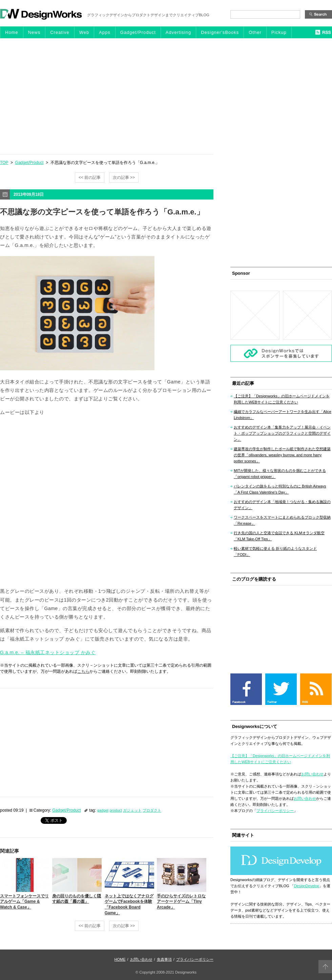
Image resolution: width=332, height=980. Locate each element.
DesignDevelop (307, 886)
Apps (105, 32)
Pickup (279, 32)
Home (12, 32)
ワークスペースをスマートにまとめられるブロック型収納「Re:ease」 (282, 520)
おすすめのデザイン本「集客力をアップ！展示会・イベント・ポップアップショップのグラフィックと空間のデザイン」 (282, 433)
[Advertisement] (166, 96)
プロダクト (152, 810)
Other (255, 32)
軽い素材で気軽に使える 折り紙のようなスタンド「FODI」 (275, 551)
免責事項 (164, 959)
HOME (120, 959)
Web (84, 32)
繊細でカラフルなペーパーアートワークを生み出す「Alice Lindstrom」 (283, 415)
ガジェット (132, 810)
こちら (83, 671)
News (34, 32)
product (116, 810)
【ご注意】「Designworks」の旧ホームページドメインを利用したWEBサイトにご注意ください (282, 399)
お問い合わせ (312, 774)
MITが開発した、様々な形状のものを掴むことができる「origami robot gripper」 (280, 474)
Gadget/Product (138, 32)
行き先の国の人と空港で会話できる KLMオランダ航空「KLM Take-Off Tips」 (279, 536)
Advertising (178, 32)
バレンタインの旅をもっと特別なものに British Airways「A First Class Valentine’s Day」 (280, 489)
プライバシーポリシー (275, 811)
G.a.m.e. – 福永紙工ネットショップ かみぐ (48, 652)
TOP (4, 163)
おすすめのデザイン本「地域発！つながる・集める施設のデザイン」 (282, 505)
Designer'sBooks (220, 32)
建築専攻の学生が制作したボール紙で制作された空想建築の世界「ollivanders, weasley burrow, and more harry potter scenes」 (282, 455)
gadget (103, 810)
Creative (60, 32)
